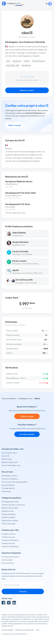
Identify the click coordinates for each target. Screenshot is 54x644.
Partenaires (6, 491)
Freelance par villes (10, 530)
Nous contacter (8, 563)
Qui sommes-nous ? (9, 453)
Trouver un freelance (10, 479)
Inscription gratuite (27, 434)
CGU (38, 630)
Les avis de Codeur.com (11, 465)
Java (8, 61)
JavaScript (17, 61)
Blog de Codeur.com (10, 462)
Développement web (10, 502)
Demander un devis (9, 476)
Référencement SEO (10, 508)
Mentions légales (7, 630)
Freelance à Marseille (10, 540)
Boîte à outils (7, 459)
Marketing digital (8, 517)
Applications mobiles (10, 520)
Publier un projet (14, 125)
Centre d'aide (7, 560)
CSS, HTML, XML (13, 66)
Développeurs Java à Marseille (26, 283)
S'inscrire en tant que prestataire (15, 482)
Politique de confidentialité (25, 630)
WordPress (26, 66)
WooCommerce (38, 61)
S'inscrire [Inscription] (23, 591)
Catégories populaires (11, 498)
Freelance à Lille (8, 543)
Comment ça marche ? (11, 557)
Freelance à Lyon (8, 537)
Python (27, 61)
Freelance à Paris (9, 534)
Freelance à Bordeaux (10, 546)
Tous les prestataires (9, 399)
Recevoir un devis (27, 90)
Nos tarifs (5, 456)
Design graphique (9, 514)
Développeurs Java (25, 399)
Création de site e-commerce (13, 505)
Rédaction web (8, 511)
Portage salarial (8, 488)
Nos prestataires (8, 485)
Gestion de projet (8, 524)
